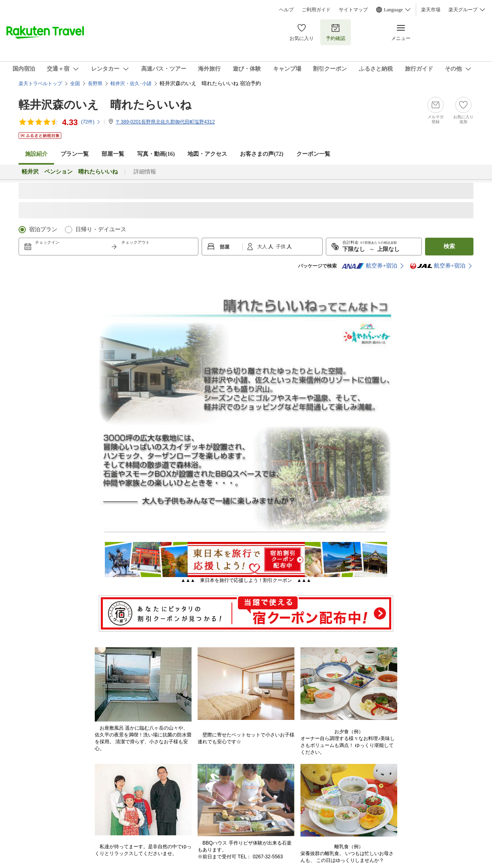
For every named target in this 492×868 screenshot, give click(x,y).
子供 (281, 247)
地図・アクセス (207, 154)
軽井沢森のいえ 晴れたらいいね (105, 105)
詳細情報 (145, 172)
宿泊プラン (43, 229)
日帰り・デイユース (101, 229)
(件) (91, 122)
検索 (449, 246)
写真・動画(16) (156, 154)
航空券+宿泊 (369, 266)
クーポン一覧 (313, 154)
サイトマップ (353, 10)
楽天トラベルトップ (40, 84)
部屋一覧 (113, 154)
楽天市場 (431, 10)
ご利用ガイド (316, 10)
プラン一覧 (75, 154)
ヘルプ (286, 10)
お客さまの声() (262, 154)
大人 (263, 247)
